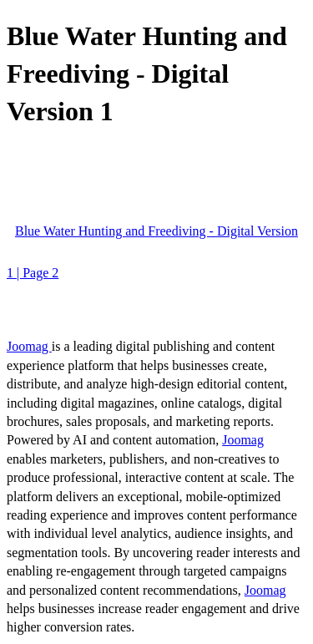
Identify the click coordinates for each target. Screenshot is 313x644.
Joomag (29, 346)
